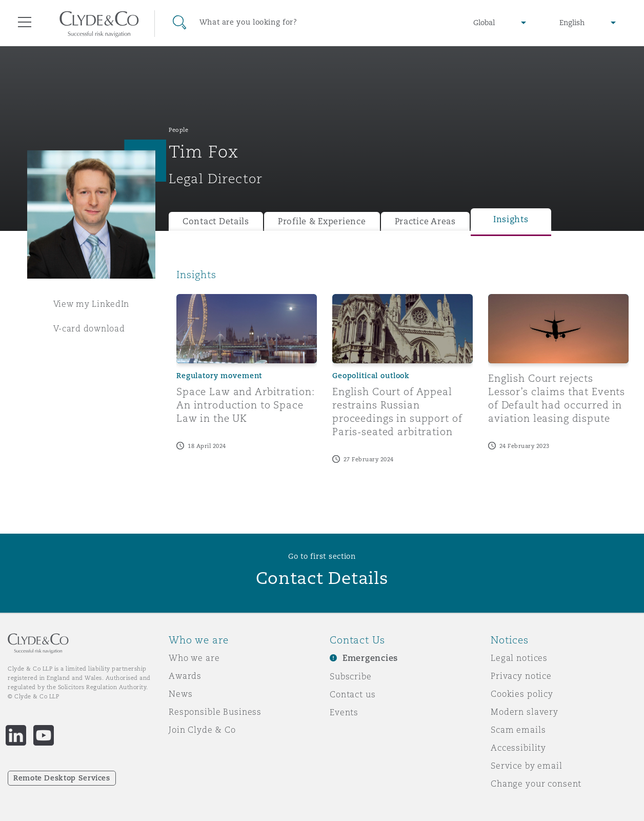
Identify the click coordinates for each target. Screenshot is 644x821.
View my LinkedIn (92, 304)
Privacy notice (521, 676)
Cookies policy (522, 694)
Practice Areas (425, 221)
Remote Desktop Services (62, 778)
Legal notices (519, 658)
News (180, 694)
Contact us (353, 694)
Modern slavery (525, 712)
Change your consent (536, 784)
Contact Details (216, 221)
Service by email (527, 766)
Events (344, 712)
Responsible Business (215, 712)
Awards (185, 676)
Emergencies (370, 658)
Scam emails (518, 730)
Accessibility (518, 748)
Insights (511, 219)
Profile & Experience (322, 221)
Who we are (194, 658)
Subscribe (351, 676)
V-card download (89, 328)
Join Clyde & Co (202, 730)
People (178, 130)
